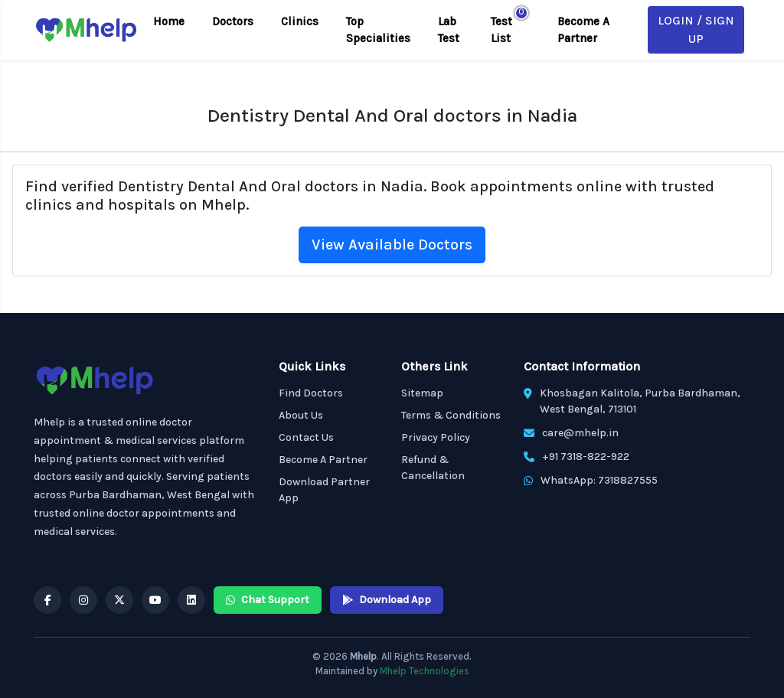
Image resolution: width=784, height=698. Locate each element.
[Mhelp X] (119, 600)
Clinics (300, 21)
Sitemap (422, 393)
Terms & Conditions (451, 415)
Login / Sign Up (696, 29)
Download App (387, 600)
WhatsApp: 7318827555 (599, 480)
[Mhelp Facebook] (47, 600)
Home (169, 21)
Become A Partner (583, 30)
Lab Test (449, 30)
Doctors (233, 21)
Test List (501, 30)
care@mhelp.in (580, 433)
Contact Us (306, 437)
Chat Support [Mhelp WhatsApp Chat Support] (268, 600)
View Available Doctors (392, 245)
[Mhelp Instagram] (83, 600)
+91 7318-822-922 (586, 457)
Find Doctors (311, 393)
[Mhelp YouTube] (155, 600)
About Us (301, 415)
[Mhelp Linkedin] (191, 600)
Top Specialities (378, 30)
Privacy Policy (436, 437)
